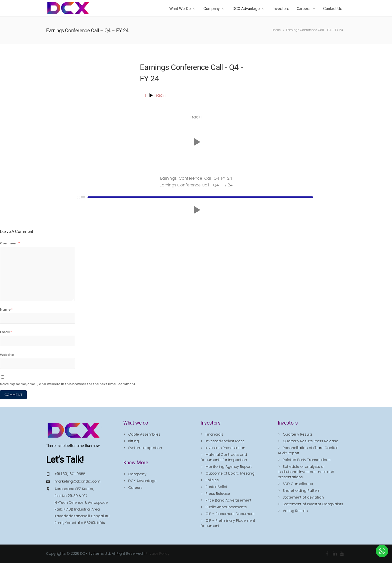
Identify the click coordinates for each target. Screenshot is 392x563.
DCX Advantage (249, 9)
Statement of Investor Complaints (313, 504)
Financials (214, 434)
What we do (183, 9)
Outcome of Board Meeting (230, 473)
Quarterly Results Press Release (310, 441)
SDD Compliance (298, 484)
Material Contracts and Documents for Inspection (224, 457)
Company (214, 9)
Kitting (134, 441)
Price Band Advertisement (228, 500)
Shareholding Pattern (301, 491)
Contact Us (333, 9)
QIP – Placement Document (230, 514)
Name (6, 309)
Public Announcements (226, 507)
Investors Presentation (225, 448)
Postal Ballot (216, 487)
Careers (306, 9)
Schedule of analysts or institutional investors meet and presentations (306, 472)
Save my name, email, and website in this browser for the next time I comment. (68, 384)
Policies (212, 480)
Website (7, 355)
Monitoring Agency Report (229, 467)
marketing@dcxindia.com (77, 481)
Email (6, 332)
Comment (10, 243)
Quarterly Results (298, 434)
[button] (196, 142)
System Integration (145, 448)
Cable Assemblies (144, 434)
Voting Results (295, 511)
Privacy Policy (157, 554)
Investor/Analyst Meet (225, 441)
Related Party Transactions (307, 460)
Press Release (218, 494)
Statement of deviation (303, 497)
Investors (281, 9)
